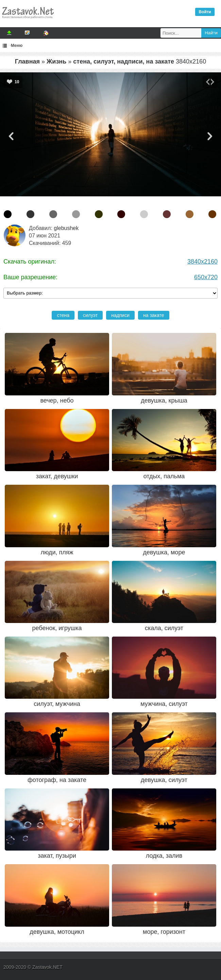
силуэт (90, 315)
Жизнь (56, 61)
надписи (120, 315)
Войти (205, 12)
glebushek (66, 228)
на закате (154, 315)
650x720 (206, 277)
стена (63, 315)
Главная (27, 61)
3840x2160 (202, 262)
